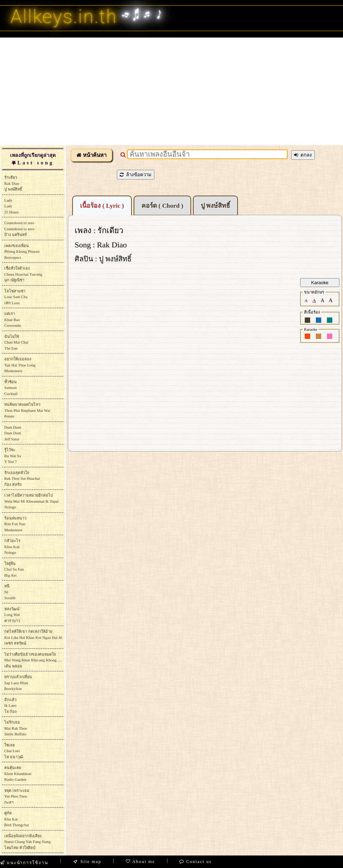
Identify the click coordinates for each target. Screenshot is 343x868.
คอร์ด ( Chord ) (162, 206)
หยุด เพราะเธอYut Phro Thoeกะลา (17, 796)
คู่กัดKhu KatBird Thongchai (17, 819)
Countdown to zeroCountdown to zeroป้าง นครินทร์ (19, 229)
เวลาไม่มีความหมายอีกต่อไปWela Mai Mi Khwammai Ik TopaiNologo (31, 501)
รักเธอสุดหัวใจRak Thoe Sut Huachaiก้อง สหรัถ (22, 479)
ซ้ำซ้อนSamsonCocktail (11, 388)
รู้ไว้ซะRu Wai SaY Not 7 (13, 456)
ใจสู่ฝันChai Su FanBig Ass (14, 569)
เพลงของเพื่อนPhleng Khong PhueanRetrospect (22, 251)
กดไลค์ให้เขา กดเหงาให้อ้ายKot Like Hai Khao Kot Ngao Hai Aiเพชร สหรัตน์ (33, 637)
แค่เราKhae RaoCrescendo (13, 319)
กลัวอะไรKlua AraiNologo (12, 546)
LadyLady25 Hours (12, 206)
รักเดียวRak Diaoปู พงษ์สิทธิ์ (13, 183)
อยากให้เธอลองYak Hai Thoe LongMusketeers (20, 365)
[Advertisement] (171, 91)
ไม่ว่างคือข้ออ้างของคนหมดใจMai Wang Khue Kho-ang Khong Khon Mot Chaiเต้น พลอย (43, 660)
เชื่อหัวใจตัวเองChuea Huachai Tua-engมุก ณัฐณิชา (23, 274)
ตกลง (303, 155)
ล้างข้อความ (136, 175)
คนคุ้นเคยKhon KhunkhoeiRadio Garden (18, 773)
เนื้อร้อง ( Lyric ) (102, 206)
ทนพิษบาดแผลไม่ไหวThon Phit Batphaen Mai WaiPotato (27, 410)
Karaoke (320, 283)
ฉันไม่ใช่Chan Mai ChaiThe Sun (16, 342)
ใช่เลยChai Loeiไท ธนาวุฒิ (14, 751)
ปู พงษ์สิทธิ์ (215, 206)
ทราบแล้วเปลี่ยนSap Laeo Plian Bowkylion (18, 683)
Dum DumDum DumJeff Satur (13, 433)
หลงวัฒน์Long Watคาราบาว (12, 615)
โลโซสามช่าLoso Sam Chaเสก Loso (16, 297)
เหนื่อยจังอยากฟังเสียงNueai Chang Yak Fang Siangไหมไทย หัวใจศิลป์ (28, 842)
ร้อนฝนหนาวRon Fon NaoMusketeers (15, 524)
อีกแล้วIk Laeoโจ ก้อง (10, 706)
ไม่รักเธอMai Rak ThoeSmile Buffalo (16, 728)
